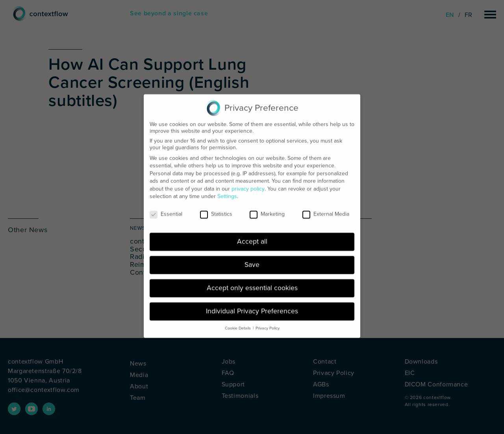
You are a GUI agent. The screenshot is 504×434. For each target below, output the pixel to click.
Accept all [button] (252, 237)
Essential (166, 209)
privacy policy (248, 184)
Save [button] (252, 260)
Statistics (216, 209)
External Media (326, 209)
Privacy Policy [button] (268, 323)
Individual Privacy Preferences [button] (252, 306)
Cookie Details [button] (238, 323)
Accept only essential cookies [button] (252, 283)
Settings (227, 191)
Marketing (267, 209)
